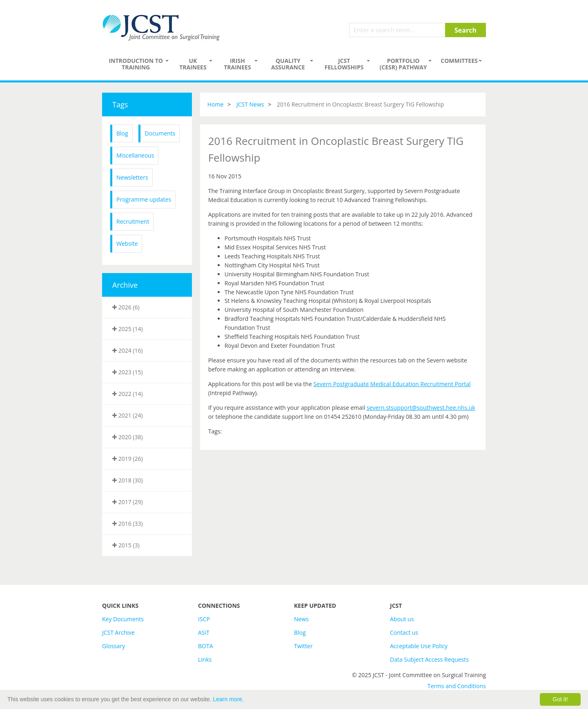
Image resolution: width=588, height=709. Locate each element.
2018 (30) (128, 480)
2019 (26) (128, 459)
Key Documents (123, 619)
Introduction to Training (136, 64)
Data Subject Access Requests (429, 659)
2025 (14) (128, 329)
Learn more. (228, 699)
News (301, 619)
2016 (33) (128, 523)
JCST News (250, 104)
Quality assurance (288, 64)
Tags (120, 104)
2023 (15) (128, 372)
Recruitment (133, 221)
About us (402, 619)
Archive (125, 285)
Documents (160, 133)
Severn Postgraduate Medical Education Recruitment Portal (392, 384)
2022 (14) (128, 394)
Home (216, 104)
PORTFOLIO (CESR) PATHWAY (403, 64)
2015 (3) (126, 545)
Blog (122, 133)
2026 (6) (126, 307)
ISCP (204, 619)
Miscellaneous (135, 155)
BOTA (206, 646)
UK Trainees (193, 64)
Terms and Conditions (457, 686)
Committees (459, 61)
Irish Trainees (237, 64)
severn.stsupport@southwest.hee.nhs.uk (421, 408)
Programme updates (144, 199)
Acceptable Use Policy (419, 646)
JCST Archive (118, 632)
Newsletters (132, 177)
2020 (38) (128, 437)
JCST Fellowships (344, 64)
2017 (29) (128, 502)
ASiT (204, 632)
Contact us (404, 632)
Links (205, 659)
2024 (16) (128, 350)
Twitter (303, 646)
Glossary (114, 646)
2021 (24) (128, 415)
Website (127, 243)
